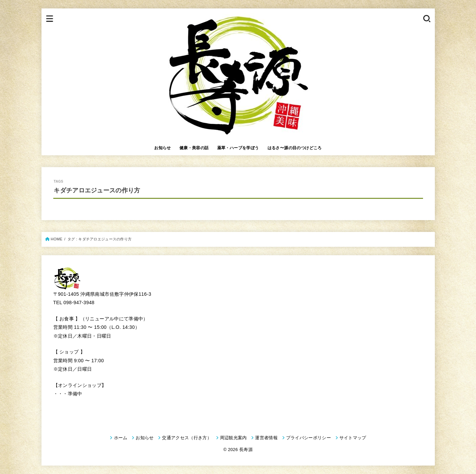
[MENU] (49, 18)
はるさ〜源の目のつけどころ (295, 148)
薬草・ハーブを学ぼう (238, 148)
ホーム (121, 438)
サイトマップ (353, 438)
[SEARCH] (427, 18)
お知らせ (163, 148)
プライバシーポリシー (309, 438)
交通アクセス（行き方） (187, 438)
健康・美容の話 (194, 148)
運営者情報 (266, 438)
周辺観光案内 (233, 438)
